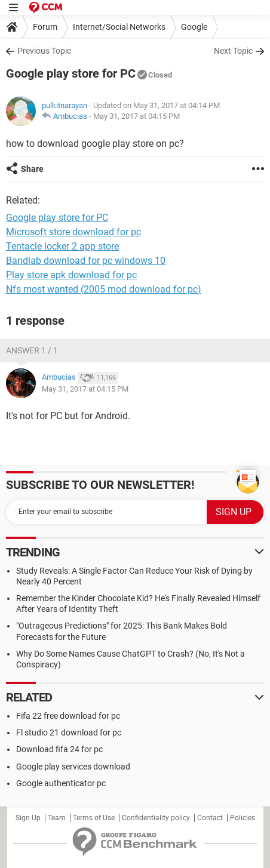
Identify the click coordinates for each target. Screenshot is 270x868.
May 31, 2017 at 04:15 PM (136, 116)
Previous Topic (44, 51)
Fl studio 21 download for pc (69, 732)
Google (194, 27)
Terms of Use (94, 818)
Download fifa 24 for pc (59, 749)
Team (57, 818)
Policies (243, 818)
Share (32, 169)
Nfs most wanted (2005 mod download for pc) (104, 289)
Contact (210, 818)
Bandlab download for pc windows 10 (86, 261)
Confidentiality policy (156, 818)
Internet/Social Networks (119, 27)
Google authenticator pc (61, 783)
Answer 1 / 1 (32, 350)
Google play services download (73, 767)
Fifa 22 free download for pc (68, 716)
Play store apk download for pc (71, 275)
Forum (45, 27)
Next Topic (233, 51)
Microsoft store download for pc (73, 232)
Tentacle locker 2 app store (62, 246)
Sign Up (28, 818)
